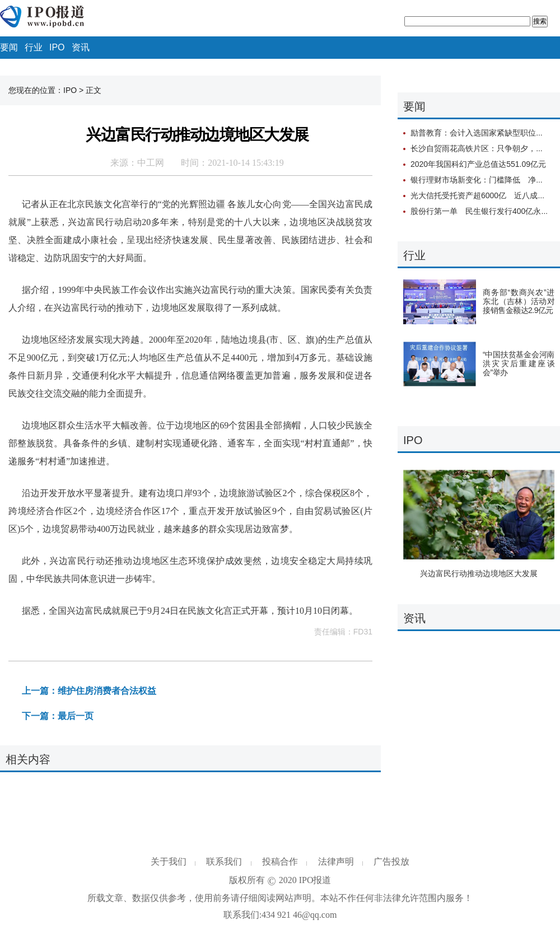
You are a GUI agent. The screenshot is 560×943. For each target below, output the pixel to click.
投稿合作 (280, 862)
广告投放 (391, 862)
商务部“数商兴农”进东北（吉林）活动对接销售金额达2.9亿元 (519, 301)
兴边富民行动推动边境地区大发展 (479, 573)
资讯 (81, 47)
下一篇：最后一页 (58, 716)
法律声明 (336, 862)
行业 (34, 47)
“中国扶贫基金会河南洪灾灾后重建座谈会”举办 (519, 363)
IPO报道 (315, 880)
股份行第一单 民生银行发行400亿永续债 (484, 211)
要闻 (9, 47)
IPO (57, 47)
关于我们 (169, 862)
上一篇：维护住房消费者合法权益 (89, 691)
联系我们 (224, 862)
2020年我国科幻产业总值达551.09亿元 (478, 164)
